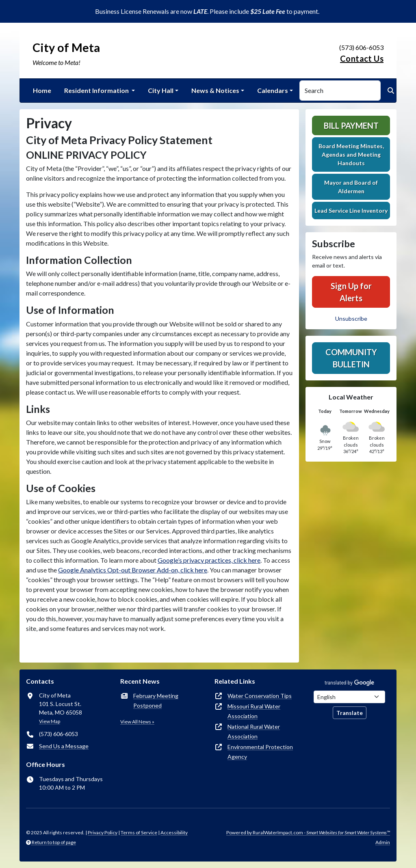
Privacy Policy (103, 832)
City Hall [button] (161, 90)
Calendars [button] (273, 90)
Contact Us (362, 58)
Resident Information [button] (97, 90)
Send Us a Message (64, 746)
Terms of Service (139, 832)
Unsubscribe (351, 318)
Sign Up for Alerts (351, 292)
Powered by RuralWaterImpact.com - (308, 832)
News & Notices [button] (215, 90)
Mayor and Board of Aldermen (351, 187)
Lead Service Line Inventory (351, 211)
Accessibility (174, 832)
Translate (350, 713)
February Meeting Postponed (156, 701)
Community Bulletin (351, 358)
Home (42, 90)
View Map (50, 721)
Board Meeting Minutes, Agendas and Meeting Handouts (351, 154)
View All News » (137, 722)
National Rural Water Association (254, 731)
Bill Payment (351, 125)
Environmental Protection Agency (260, 752)
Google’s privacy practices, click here (209, 560)
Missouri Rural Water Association (254, 711)
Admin (383, 842)
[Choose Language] (349, 697)
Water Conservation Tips (260, 696)
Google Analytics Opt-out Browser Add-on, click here (133, 570)
